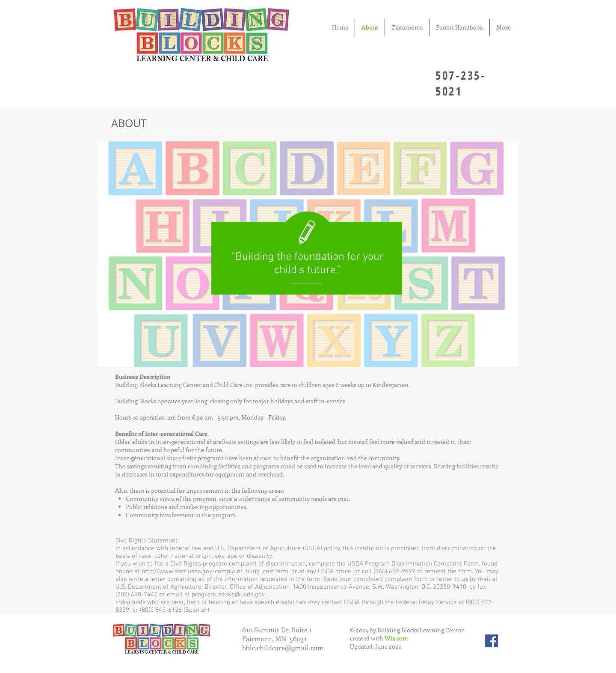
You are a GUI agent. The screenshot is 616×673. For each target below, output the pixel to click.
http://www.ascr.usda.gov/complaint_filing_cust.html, (216, 572)
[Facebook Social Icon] (492, 641)
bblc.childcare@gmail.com (283, 648)
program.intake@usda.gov (228, 595)
